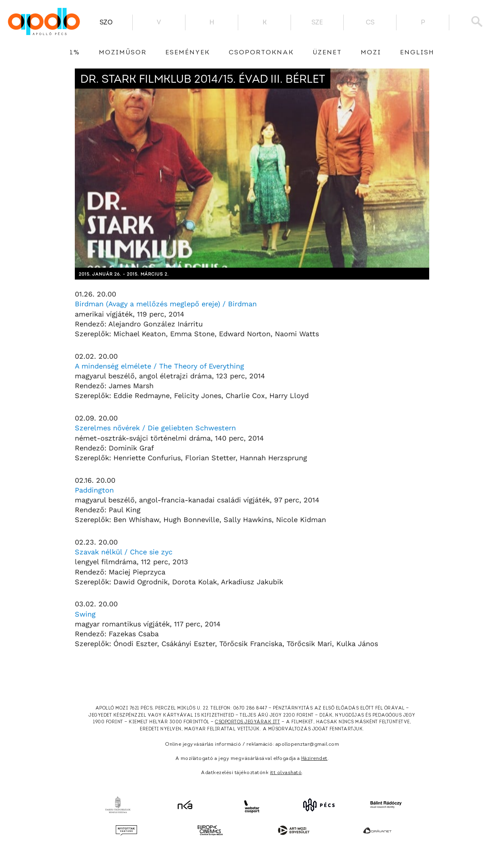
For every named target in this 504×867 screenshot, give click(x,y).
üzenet (327, 53)
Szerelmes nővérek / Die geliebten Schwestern (155, 428)
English (417, 53)
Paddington (94, 490)
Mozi (371, 53)
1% (75, 53)
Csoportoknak (261, 53)
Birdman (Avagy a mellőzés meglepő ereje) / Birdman (166, 304)
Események (188, 53)
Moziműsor (123, 53)
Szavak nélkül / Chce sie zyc (124, 552)
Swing (85, 614)
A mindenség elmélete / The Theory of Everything (159, 366)
